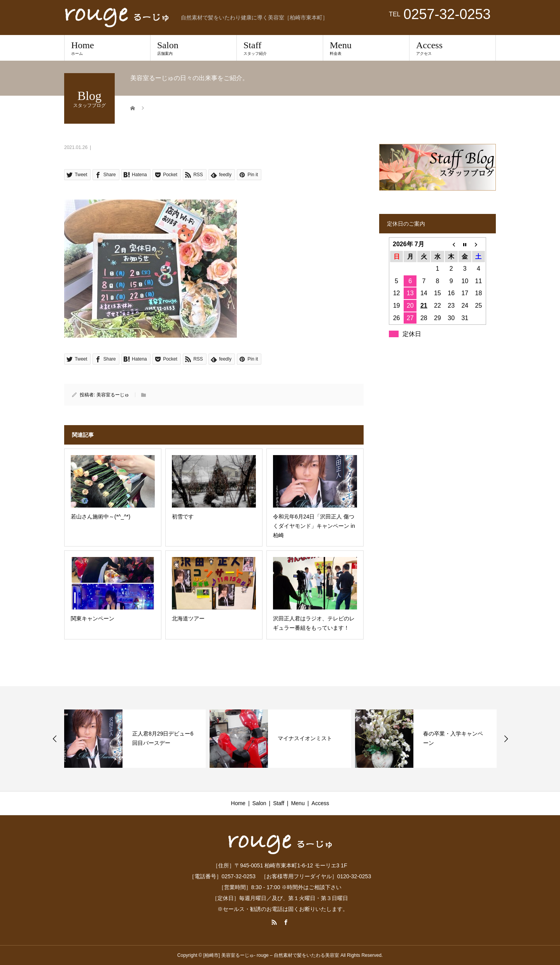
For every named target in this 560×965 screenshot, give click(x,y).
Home (107, 48)
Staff (280, 48)
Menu (366, 48)
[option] (135, 739)
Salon (193, 48)
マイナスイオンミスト (305, 738)
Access (452, 48)
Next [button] (506, 739)
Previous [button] (55, 739)
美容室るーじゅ (113, 395)
